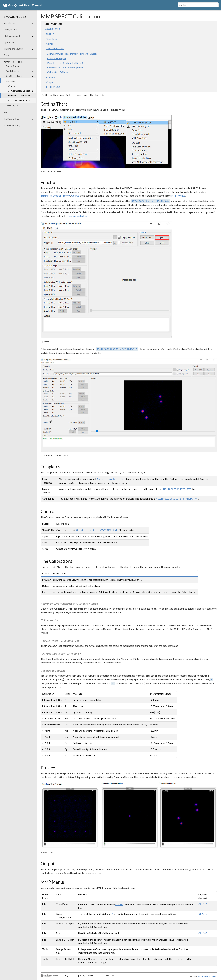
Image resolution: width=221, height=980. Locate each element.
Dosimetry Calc (12, 106)
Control (50, 44)
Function (49, 34)
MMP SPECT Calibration (19, 96)
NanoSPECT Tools (19, 76)
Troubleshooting (18, 125)
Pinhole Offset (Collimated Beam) (65, 63)
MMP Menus (53, 87)
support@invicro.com (207, 976)
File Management (18, 36)
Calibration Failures (58, 72)
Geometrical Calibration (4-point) (65, 67)
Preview (50, 77)
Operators (18, 42)
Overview (12, 86)
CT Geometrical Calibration (20, 91)
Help (18, 113)
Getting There (52, 29)
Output (50, 82)
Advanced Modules (18, 62)
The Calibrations (55, 48)
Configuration (18, 30)
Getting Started (13, 66)
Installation (18, 23)
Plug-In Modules (19, 71)
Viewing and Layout (18, 49)
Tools (18, 55)
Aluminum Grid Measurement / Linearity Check (72, 54)
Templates (52, 39)
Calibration (19, 81)
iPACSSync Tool (18, 119)
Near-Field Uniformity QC (19, 101)
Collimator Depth (56, 58)
